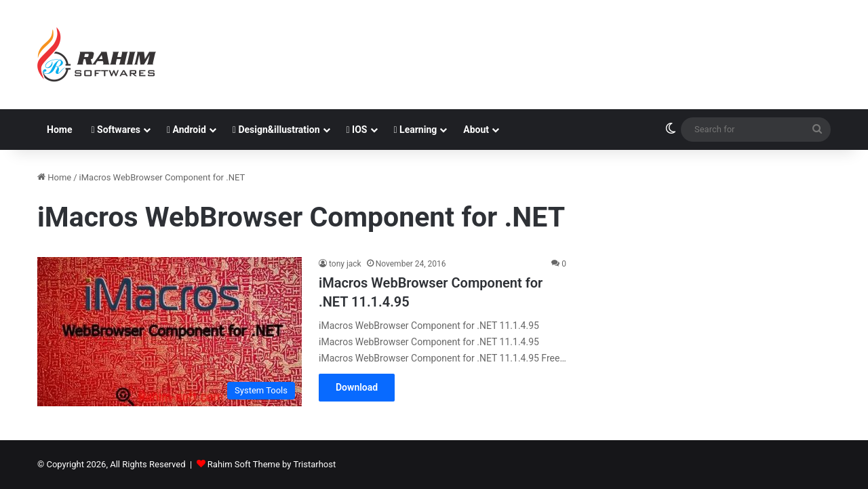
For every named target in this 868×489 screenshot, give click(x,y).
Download (357, 387)
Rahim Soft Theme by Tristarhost (272, 464)
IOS (357, 130)
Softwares (115, 130)
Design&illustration (276, 130)
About (476, 130)
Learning (416, 130)
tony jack (345, 264)
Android (186, 130)
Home (59, 130)
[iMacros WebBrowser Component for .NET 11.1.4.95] (170, 332)
